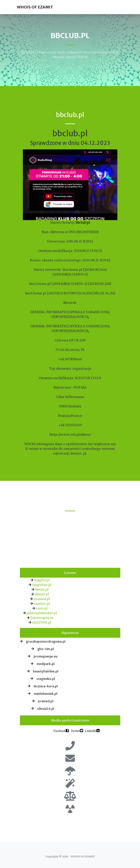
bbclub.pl (83, 222)
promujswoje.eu (46, 656)
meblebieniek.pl (46, 694)
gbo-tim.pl (46, 649)
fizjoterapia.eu (42, 618)
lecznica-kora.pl (46, 686)
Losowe (70, 573)
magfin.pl (42, 580)
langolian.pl (42, 585)
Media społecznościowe (70, 720)
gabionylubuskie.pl (42, 613)
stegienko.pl (46, 679)
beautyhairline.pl (46, 671)
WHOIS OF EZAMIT (35, 7)
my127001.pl (42, 622)
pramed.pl (42, 599)
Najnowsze (70, 633)
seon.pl (42, 608)
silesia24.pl (46, 709)
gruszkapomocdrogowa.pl (46, 641)
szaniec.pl (42, 604)
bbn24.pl (42, 589)
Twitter (75, 731)
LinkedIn (91, 731)
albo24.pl (42, 594)
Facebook (60, 731)
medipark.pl (46, 664)
